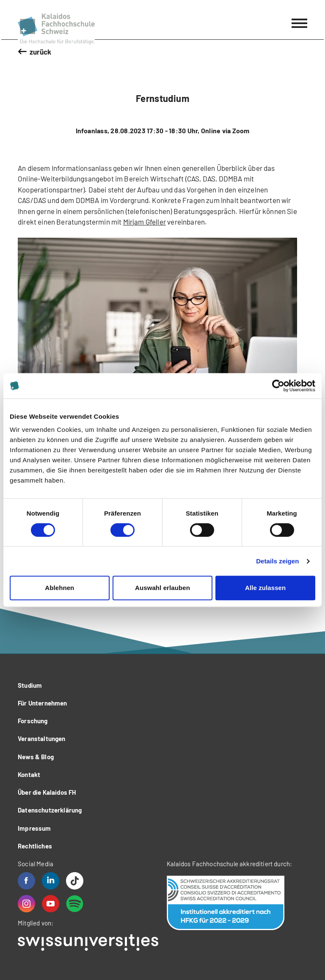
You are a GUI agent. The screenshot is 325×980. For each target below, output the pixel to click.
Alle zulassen (265, 588)
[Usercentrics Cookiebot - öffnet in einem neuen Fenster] (278, 386)
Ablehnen (59, 588)
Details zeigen (277, 561)
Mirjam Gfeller (145, 222)
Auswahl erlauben (162, 588)
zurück (41, 52)
